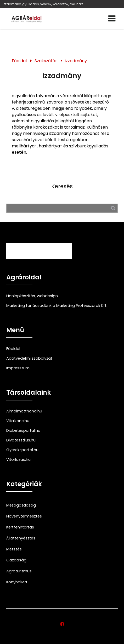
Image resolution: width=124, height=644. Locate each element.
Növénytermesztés (24, 516)
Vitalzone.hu (18, 421)
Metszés (14, 549)
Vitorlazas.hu (18, 459)
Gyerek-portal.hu (22, 450)
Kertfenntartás (20, 527)
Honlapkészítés (21, 296)
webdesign (47, 296)
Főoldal (19, 61)
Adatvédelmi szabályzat (29, 358)
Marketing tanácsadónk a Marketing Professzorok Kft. (57, 306)
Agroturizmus (19, 571)
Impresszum (18, 368)
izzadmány (76, 61)
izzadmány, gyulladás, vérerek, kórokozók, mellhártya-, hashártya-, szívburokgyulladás (44, 4)
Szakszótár (46, 61)
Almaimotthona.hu (24, 411)
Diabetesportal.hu (23, 430)
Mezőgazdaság (21, 505)
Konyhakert (17, 582)
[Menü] (112, 19)
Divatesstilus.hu (21, 440)
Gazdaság (16, 560)
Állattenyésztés (21, 538)
